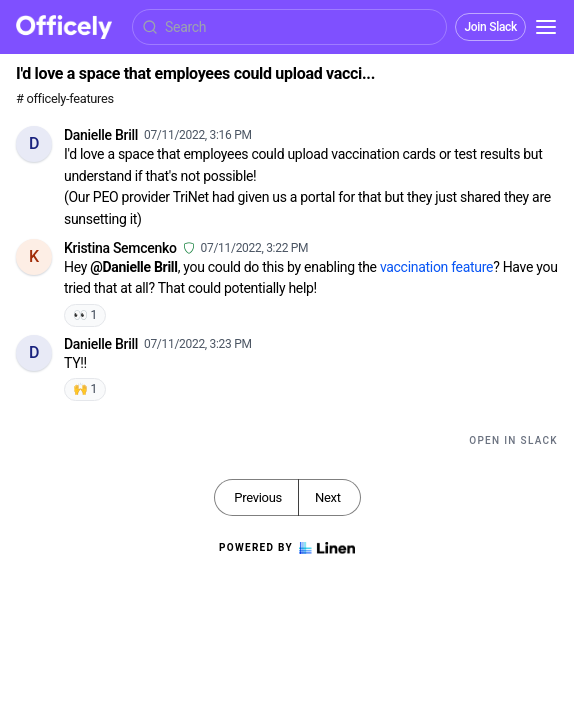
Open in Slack (513, 440)
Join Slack (490, 27)
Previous (258, 497)
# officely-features (65, 98)
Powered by (287, 548)
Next (328, 497)
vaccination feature (436, 267)
